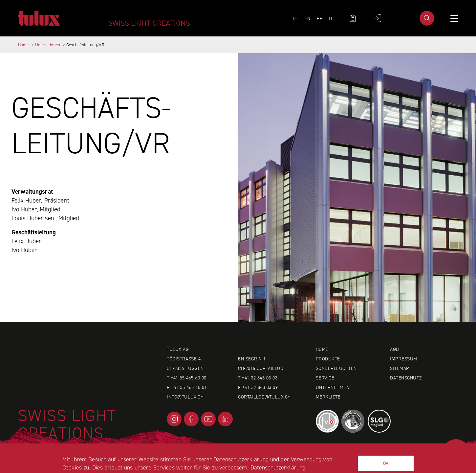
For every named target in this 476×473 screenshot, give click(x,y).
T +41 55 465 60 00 (186, 378)
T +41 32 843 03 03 (258, 378)
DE (295, 18)
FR (319, 18)
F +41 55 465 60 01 (187, 387)
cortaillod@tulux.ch (264, 397)
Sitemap (400, 368)
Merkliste (328, 397)
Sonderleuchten (336, 368)
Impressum (404, 359)
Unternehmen (48, 45)
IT (331, 18)
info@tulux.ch (185, 397)
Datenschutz (406, 378)
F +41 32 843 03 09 (258, 387)
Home (23, 45)
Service (325, 378)
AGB (395, 349)
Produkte (328, 359)
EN (307, 18)
